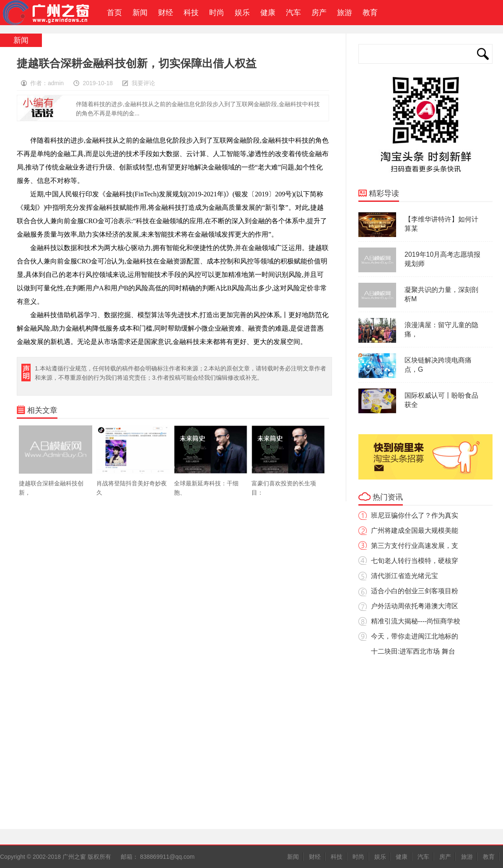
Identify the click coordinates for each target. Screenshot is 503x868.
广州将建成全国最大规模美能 (415, 530)
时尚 (217, 13)
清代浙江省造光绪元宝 (404, 576)
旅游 (345, 13)
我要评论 (143, 83)
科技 (191, 13)
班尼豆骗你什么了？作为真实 (415, 515)
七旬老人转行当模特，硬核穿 (415, 561)
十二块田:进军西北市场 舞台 (413, 651)
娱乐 (242, 13)
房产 (319, 13)
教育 (370, 13)
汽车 (293, 13)
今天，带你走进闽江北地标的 (415, 636)
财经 (166, 13)
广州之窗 (50, 13)
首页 (112, 13)
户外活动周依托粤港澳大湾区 (415, 606)
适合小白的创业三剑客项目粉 (415, 591)
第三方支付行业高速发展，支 (415, 546)
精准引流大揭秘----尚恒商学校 (416, 621)
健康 (268, 13)
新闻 (140, 13)
